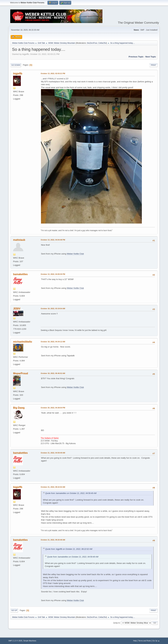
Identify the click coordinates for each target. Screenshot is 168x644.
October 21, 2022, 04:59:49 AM (53, 453)
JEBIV (17, 309)
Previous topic (136, 57)
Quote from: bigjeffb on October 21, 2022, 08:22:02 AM (69, 549)
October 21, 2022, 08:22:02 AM (53, 487)
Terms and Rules (145, 641)
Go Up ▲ (156, 641)
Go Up (14, 610)
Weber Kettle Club (75, 254)
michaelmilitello (23, 342)
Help (135, 641)
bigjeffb (18, 74)
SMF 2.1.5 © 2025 (15, 641)
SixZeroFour (92, 43)
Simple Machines (30, 641)
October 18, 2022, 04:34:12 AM (53, 342)
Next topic (151, 57)
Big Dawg (19, 408)
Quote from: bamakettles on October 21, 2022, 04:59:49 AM (71, 493)
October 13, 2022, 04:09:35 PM (53, 274)
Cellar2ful (102, 43)
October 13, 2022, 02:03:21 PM (53, 73)
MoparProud (20, 373)
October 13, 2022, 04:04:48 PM (53, 240)
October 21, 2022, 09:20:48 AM (53, 540)
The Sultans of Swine (50, 438)
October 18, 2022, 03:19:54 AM (53, 309)
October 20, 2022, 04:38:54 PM (53, 408)
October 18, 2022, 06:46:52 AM (53, 373)
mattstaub (19, 240)
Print (154, 65)
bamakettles (20, 274)
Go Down (16, 65)
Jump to (117, 623)
